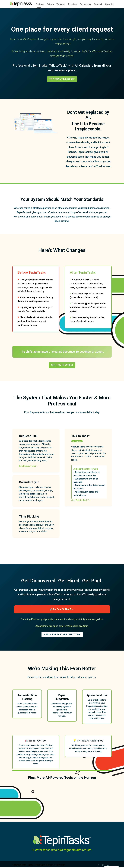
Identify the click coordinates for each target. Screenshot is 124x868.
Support (98, 4)
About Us (109, 4)
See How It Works (62, 365)
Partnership (86, 4)
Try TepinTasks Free (62, 79)
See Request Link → (29, 466)
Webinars (61, 4)
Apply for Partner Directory (62, 635)
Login (38, 8)
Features (40, 4)
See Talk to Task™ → (81, 500)
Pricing (50, 4)
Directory (73, 4)
